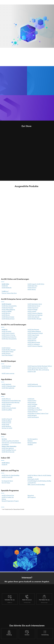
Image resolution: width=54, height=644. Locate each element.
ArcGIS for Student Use (8, 493)
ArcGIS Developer (6, 364)
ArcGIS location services (8, 371)
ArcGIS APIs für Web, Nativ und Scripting (38, 368)
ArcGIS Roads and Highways (35, 314)
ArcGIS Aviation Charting (8, 334)
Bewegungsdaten (32, 439)
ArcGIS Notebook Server (8, 318)
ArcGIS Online (6, 284)
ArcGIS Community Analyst (9, 405)
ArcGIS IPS (5, 461)
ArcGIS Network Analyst (8, 316)
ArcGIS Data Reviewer (8, 307)
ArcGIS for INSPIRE (7, 311)
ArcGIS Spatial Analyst (8, 350)
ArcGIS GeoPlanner (33, 409)
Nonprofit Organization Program (10, 497)
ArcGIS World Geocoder (8, 448)
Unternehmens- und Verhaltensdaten (12, 439)
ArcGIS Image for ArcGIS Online (36, 284)
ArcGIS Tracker (6, 421)
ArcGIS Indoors (6, 459)
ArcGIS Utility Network (34, 316)
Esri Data (4, 436)
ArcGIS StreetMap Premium (9, 446)
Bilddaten (30, 438)
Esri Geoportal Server (7, 477)
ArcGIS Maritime (6, 312)
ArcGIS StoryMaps (7, 418)
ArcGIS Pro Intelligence (34, 343)
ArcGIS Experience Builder (35, 384)
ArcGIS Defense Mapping (8, 309)
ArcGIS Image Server (33, 307)
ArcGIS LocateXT (32, 311)
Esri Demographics (33, 436)
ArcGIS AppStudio (7, 382)
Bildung (4, 495)
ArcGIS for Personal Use (8, 491)
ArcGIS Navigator (32, 413)
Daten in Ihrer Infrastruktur (9, 443)
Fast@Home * (5, 291)
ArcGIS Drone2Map (7, 407)
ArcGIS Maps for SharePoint (35, 407)
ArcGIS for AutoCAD (7, 473)
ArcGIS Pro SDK (32, 370)
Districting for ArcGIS (33, 475)
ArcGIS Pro (5, 329)
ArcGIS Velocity (32, 289)
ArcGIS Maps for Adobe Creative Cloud (38, 411)
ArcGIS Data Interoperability (9, 305)
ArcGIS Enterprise (7, 304)
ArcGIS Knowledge (33, 309)
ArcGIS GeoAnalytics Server (35, 304)
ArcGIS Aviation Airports (8, 332)
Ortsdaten (30, 441)
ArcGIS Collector (6, 404)
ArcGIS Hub (5, 286)
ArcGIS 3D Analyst (7, 330)
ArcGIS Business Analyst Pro (9, 336)
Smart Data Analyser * (8, 353)
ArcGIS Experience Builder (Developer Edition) (40, 364)
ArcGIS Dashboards (33, 382)
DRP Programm (32, 493)
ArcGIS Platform (6, 366)
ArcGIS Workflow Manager (35, 318)
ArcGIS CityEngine (7, 402)
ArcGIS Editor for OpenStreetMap (11, 472)
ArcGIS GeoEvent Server (34, 305)
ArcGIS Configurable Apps (9, 384)
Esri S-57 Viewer (6, 479)
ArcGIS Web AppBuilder (8, 386)
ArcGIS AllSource (6, 397)
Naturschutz (31, 491)
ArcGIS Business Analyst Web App (11, 400)
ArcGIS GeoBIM (32, 404)
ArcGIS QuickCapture (33, 414)
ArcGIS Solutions (32, 287)
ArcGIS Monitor (6, 314)
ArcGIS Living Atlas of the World (10, 438)
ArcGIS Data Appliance (8, 445)
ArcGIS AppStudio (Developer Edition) (38, 366)
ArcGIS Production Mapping (35, 312)
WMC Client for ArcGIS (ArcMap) (36, 480)
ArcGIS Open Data (33, 286)
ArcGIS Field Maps (32, 402)
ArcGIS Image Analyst (33, 334)
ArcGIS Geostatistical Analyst (35, 332)
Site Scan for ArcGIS (7, 425)
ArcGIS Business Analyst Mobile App (12, 398)
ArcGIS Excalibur (32, 398)
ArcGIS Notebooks (7, 287)
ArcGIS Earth (31, 397)
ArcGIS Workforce (6, 423)
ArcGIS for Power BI (7, 416)
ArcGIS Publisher (6, 346)
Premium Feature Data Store (9, 293)
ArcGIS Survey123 (7, 420)
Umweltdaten (5, 441)
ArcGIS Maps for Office (34, 405)
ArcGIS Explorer (32, 400)
